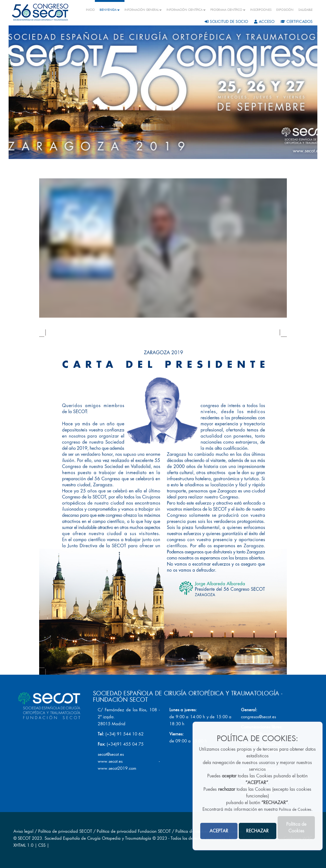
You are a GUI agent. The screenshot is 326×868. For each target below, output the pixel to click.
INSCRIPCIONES (261, 10)
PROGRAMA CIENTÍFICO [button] (228, 10)
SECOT (24, 838)
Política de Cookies (295, 809)
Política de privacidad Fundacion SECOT (134, 831)
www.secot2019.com (117, 768)
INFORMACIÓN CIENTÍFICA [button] (186, 10)
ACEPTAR (219, 831)
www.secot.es (110, 761)
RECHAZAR (257, 831)
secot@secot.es (111, 754)
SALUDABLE (305, 10)
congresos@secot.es (259, 717)
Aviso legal (23, 831)
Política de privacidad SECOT (65, 831)
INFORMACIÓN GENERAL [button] (143, 10)
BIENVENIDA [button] (110, 10)
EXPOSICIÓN (285, 10)
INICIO (90, 10)
